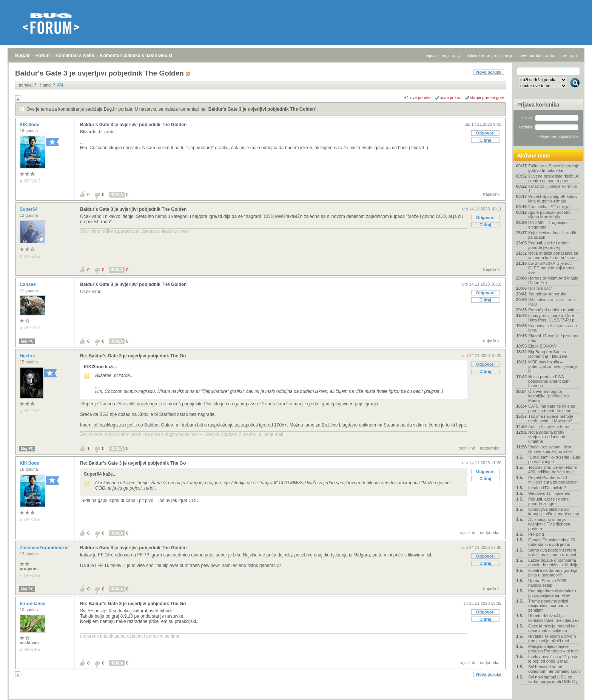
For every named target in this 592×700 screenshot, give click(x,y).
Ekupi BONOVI (542, 346)
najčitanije (504, 56)
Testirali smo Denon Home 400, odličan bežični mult (553, 470)
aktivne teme (478, 56)
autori (552, 56)
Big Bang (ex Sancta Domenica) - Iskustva (548, 354)
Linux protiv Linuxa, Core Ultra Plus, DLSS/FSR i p (551, 318)
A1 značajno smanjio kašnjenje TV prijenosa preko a (549, 524)
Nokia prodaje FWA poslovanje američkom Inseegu (549, 381)
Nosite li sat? (540, 288)
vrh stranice (571, 689)
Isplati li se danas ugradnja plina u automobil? (553, 573)
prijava (430, 56)
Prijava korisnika (538, 105)
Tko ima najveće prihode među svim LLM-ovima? (551, 419)
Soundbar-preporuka (547, 294)
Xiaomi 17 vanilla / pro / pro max (553, 338)
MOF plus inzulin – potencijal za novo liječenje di (553, 366)
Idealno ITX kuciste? (547, 488)
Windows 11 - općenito (549, 493)
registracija (452, 56)
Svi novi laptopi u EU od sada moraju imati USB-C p (553, 679)
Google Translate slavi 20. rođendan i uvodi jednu (552, 542)
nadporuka (490, 448)
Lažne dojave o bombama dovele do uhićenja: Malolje (553, 562)
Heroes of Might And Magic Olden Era (553, 280)
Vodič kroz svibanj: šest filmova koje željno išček (550, 449)
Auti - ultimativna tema (549, 426)
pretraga (569, 56)
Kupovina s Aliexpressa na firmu (553, 328)
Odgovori (485, 133)
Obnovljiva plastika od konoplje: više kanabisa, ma (554, 511)
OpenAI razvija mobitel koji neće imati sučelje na (553, 628)
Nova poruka (489, 72)
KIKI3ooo (30, 125)
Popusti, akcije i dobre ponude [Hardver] (549, 245)
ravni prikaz (450, 97)
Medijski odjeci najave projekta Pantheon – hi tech (553, 649)
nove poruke (530, 56)
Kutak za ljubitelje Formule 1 (553, 189)
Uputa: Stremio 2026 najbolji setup (547, 583)
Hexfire (28, 356)
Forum (42, 56)
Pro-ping (536, 534)
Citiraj (485, 140)
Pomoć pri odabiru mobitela (553, 310)
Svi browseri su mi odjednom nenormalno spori (554, 669)
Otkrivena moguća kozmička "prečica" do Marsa (548, 396)
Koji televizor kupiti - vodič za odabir (552, 235)
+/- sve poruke (418, 97)
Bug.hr (22, 56)
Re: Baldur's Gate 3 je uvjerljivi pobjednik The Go (133, 356)
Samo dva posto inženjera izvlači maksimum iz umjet (552, 552)
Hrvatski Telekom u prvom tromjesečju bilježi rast (552, 638)
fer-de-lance (33, 604)
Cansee (28, 284)
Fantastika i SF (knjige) (549, 207)
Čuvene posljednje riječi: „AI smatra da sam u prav (554, 178)
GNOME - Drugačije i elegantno (548, 225)
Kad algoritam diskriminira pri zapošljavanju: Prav (552, 593)
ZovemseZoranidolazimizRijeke (54, 548)
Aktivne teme (534, 156)
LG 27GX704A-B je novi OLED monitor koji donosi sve (552, 268)
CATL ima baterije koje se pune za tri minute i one (552, 408)
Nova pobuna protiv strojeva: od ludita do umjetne (547, 437)
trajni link (491, 194)
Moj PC (27, 341)
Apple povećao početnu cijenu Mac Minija (550, 215)
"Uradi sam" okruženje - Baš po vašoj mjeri (554, 459)
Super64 (29, 209)
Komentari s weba (75, 56)
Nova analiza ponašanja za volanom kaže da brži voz (553, 255)
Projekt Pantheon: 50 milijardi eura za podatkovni (553, 480)
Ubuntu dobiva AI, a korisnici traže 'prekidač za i (553, 618)
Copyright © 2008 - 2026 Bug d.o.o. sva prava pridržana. (296, 698)
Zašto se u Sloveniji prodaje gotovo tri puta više (554, 168)
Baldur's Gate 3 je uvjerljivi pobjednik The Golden (262, 109)
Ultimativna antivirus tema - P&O (553, 302)
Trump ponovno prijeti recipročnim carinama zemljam (548, 606)
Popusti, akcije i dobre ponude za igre (549, 501)
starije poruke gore (487, 97)
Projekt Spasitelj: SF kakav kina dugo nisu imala (553, 199)
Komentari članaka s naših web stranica (143, 56)
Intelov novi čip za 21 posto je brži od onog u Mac (553, 659)
